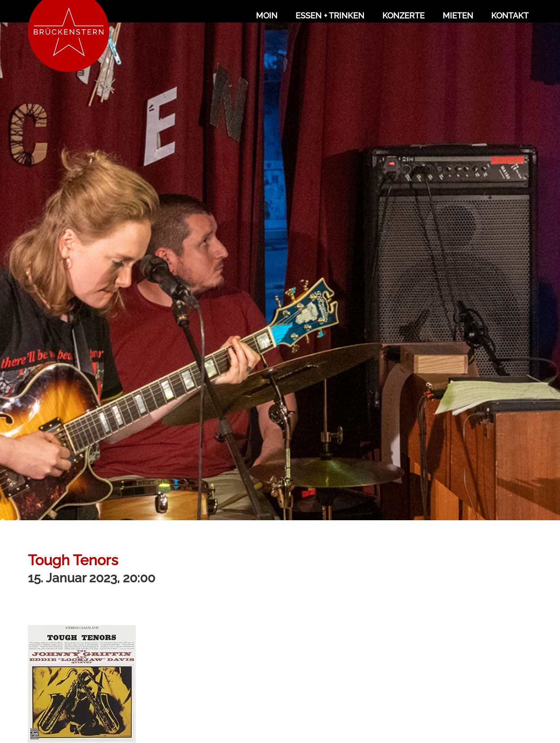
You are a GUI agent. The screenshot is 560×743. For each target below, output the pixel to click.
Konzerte (403, 16)
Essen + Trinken (330, 16)
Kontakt (510, 16)
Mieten (458, 16)
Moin (267, 16)
